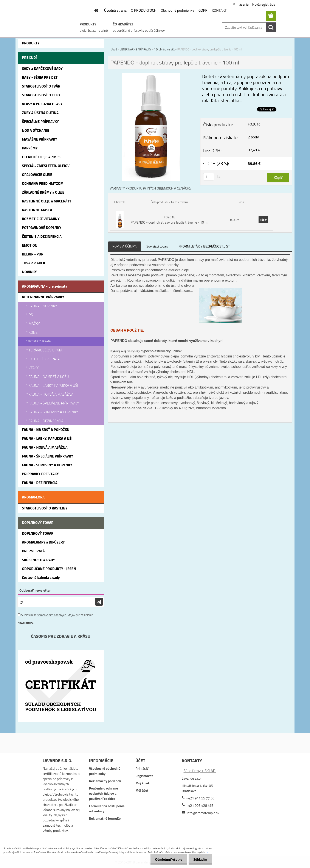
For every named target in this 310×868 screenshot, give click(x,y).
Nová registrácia (264, 4)
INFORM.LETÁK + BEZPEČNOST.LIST (204, 246)
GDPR (203, 10)
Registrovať (144, 776)
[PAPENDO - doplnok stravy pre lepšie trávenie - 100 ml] (151, 76)
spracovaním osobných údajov (56, 615)
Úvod (114, 49)
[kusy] (209, 177)
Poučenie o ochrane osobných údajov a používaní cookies (103, 793)
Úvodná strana (115, 10)
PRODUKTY (88, 24)
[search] (271, 27)
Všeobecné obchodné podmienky (105, 771)
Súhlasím (200, 859)
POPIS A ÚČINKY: (125, 246)
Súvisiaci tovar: (157, 246)
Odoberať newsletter (35, 590)
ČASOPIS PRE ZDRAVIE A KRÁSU (61, 636)
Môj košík (143, 783)
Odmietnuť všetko (167, 859)
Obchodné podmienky (177, 10)
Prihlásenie (241, 4)
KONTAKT (219, 10)
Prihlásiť (142, 768)
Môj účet (142, 790)
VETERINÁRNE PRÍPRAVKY (136, 49)
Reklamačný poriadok (105, 781)
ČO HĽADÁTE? (123, 24)
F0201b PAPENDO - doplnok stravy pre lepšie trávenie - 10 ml (170, 220)
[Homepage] (94, 10)
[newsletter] (99, 602)
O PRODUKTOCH (144, 10)
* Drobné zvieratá (164, 49)
